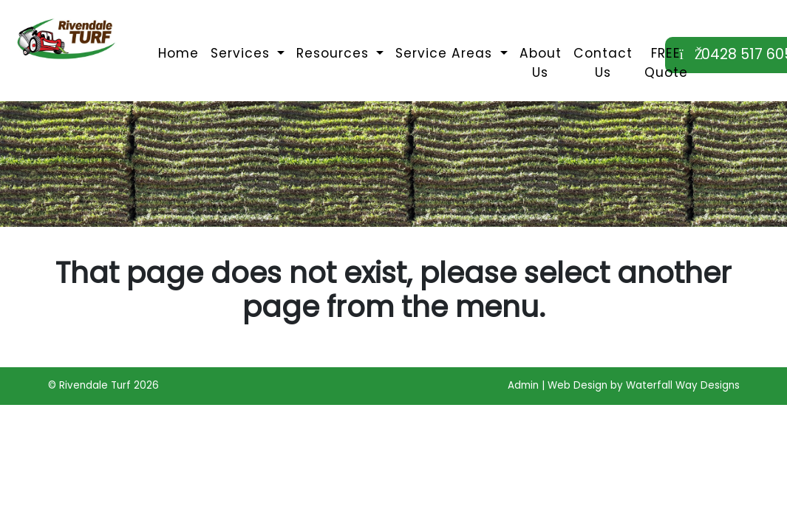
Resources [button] (335, 53)
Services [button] (242, 53)
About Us (541, 63)
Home (178, 53)
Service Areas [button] (446, 53)
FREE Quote (666, 63)
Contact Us (603, 63)
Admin (523, 385)
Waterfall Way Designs (683, 385)
